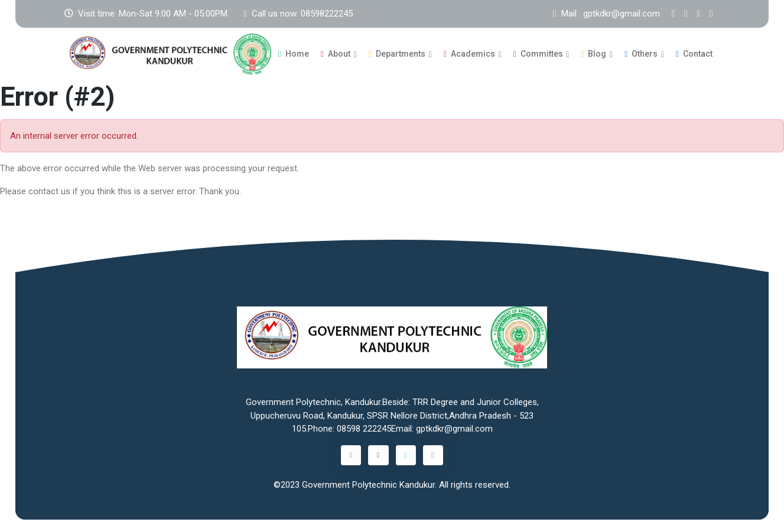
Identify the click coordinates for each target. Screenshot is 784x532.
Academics (469, 54)
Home (294, 54)
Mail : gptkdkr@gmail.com (606, 14)
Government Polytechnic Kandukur (368, 484)
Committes (538, 54)
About (336, 54)
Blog (593, 54)
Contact (694, 54)
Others (641, 54)
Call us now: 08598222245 (298, 14)
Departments (397, 54)
